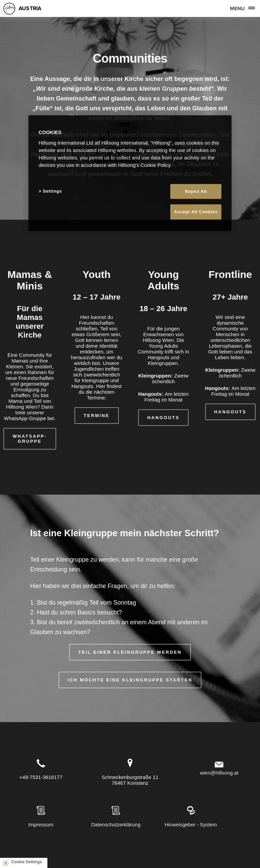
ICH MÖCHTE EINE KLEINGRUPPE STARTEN (130, 680)
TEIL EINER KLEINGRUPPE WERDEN (130, 652)
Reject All (196, 191)
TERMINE (97, 416)
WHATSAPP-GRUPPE (30, 439)
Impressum (41, 824)
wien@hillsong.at (219, 773)
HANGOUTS (163, 418)
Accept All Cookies (196, 212)
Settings (52, 191)
